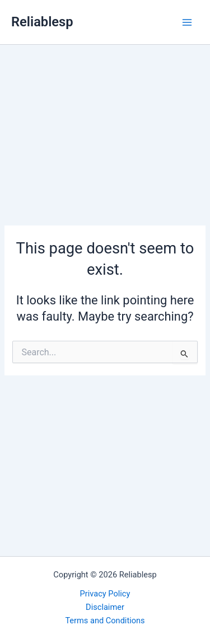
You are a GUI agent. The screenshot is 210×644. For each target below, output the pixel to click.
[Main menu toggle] (187, 22)
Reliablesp (42, 22)
